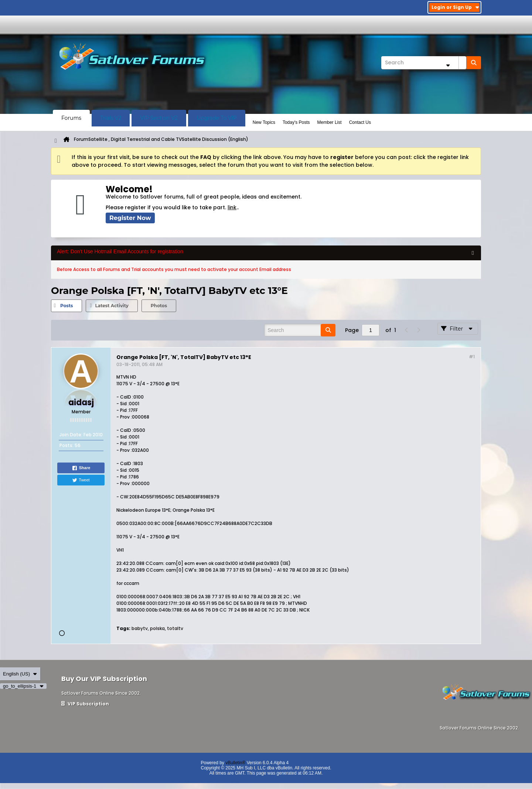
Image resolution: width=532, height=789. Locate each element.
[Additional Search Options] (448, 65)
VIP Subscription (85, 704)
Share (81, 468)
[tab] (66, 306)
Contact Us (360, 122)
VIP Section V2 (159, 118)
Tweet (81, 480)
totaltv (175, 628)
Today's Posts (296, 122)
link (232, 207)
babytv (140, 628)
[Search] (424, 63)
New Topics (264, 122)
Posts (66, 306)
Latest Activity (112, 306)
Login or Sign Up (455, 7)
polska (157, 628)
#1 (472, 357)
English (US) (20, 674)
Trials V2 (111, 118)
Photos (159, 306)
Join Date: (71, 435)
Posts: (66, 445)
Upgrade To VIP (217, 118)
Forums (71, 118)
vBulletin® (235, 763)
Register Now (130, 218)
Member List (330, 122)
